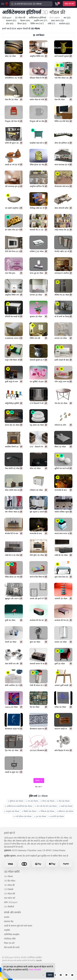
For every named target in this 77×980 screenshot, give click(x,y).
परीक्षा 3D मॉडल (60, 707)
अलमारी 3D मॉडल (61, 599)
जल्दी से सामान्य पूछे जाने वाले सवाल (18, 926)
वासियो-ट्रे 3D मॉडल (37, 251)
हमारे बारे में (9, 833)
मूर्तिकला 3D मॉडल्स (15, 801)
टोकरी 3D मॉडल (11, 642)
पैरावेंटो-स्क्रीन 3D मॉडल (63, 251)
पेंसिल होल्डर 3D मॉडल (38, 165)
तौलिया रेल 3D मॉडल (62, 295)
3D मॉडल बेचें (10, 894)
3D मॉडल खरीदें (12, 872)
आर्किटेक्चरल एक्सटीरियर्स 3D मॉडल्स (18, 806)
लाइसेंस (7, 930)
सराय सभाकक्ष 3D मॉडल (63, 165)
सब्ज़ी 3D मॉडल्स (66, 806)
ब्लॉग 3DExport (11, 902)
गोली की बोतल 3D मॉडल (38, 685)
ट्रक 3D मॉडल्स (40, 816)
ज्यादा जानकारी (35, 970)
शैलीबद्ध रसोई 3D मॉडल (38, 208)
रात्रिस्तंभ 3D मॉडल (36, 490)
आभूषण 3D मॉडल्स (12, 811)
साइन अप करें (69, 4)
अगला (39, 781)
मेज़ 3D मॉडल (34, 707)
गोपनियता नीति (10, 939)
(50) (11, 21)
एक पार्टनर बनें (10, 898)
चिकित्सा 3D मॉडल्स (46, 811)
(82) (64, 24)
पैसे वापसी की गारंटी (12, 947)
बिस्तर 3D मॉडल (60, 447)
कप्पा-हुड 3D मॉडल (36, 273)
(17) (51, 24)
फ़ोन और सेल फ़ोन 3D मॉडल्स (46, 806)
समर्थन (7, 917)
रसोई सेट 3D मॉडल (61, 555)
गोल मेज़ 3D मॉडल (61, 403)
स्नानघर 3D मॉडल (36, 295)
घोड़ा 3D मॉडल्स (63, 801)
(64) (22, 24)
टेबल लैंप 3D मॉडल (11, 100)
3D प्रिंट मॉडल (10, 881)
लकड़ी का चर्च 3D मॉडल (13, 165)
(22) (67, 18)
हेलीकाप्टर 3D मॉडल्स (65, 811)
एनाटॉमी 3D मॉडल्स (56, 816)
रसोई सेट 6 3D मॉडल (12, 555)
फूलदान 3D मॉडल (36, 316)
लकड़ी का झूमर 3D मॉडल (14, 772)
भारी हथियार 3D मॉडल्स (22, 816)
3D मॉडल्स (8, 876)
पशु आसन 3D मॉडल (37, 425)
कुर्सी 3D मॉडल (10, 620)
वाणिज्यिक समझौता (12, 934)
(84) (25, 21)
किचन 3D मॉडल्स (47, 801)
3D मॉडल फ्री (9, 885)
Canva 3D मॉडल (11, 707)
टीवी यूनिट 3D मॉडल (37, 555)
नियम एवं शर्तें (9, 943)
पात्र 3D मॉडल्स (32, 801)
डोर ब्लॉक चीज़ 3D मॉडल (14, 230)
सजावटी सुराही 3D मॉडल (38, 360)
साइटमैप (39, 961)
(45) (10, 24)
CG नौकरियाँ (9, 907)
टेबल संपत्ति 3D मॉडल (12, 468)
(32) (57, 21)
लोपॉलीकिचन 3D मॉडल (13, 78)
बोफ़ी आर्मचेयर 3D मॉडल (14, 685)
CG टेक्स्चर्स (9, 889)
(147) (37, 24)
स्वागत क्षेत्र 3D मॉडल (12, 425)
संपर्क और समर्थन (12, 912)
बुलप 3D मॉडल (35, 642)
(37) (40, 21)
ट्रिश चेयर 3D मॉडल (12, 750)
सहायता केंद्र (9, 921)
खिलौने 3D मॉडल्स (29, 811)
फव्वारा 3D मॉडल (61, 642)
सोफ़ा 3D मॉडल (10, 56)
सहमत (50, 975)
